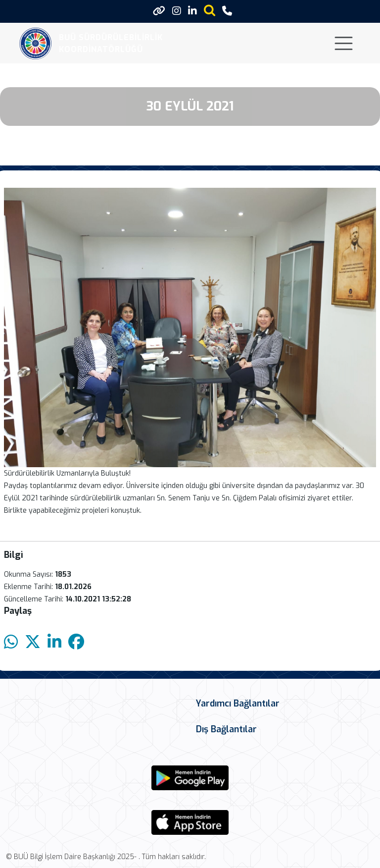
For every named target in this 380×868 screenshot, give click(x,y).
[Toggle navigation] (344, 43)
